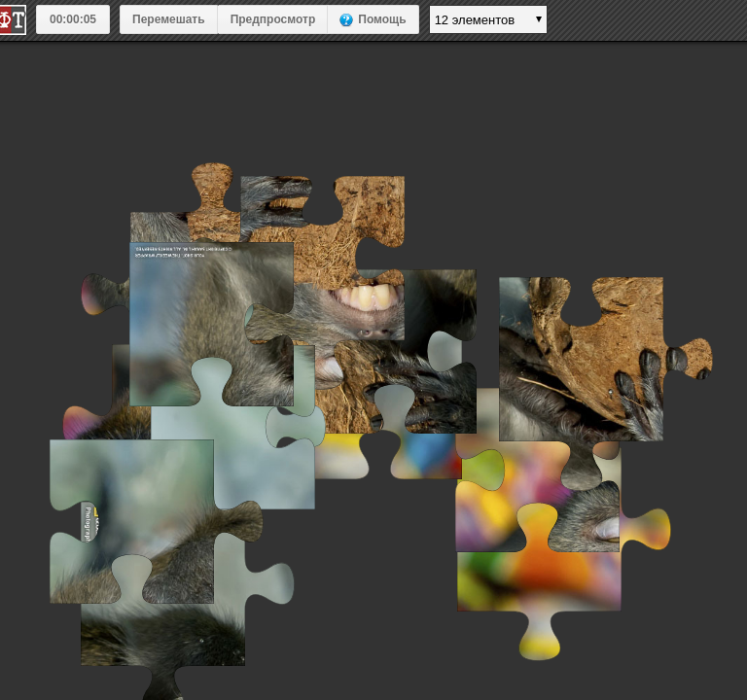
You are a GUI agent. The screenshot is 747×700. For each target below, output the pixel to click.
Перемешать (169, 19)
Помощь (382, 19)
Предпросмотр (273, 19)
